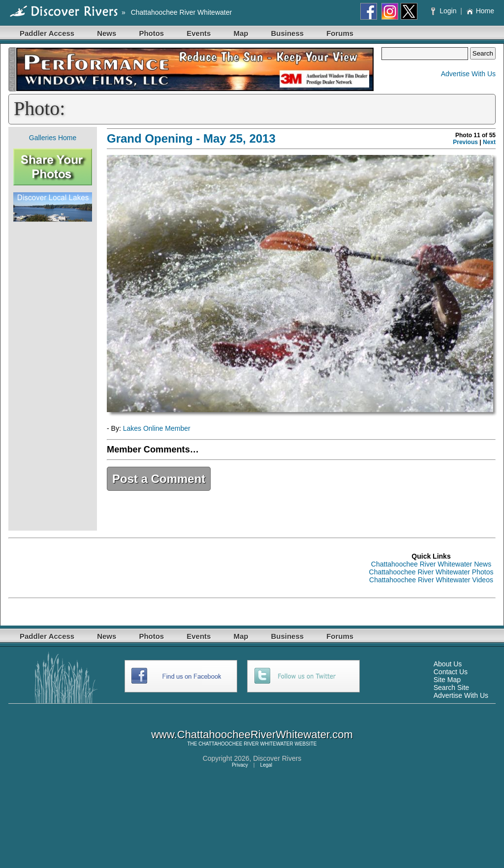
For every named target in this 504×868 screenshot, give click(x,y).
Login (445, 11)
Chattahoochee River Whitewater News (431, 564)
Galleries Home (53, 138)
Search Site (451, 688)
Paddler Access (47, 33)
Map (241, 33)
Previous (465, 142)
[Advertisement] (53, 376)
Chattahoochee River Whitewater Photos (431, 572)
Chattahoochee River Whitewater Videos (431, 580)
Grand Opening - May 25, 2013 (191, 138)
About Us (448, 664)
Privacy (240, 765)
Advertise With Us (468, 74)
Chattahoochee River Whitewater (181, 12)
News (107, 33)
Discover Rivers (277, 758)
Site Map (447, 680)
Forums (340, 33)
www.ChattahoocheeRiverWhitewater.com (252, 734)
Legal (266, 765)
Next (489, 142)
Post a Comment (159, 479)
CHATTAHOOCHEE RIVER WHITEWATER (246, 744)
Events (199, 33)
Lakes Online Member (157, 428)
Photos (151, 33)
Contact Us (451, 672)
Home (480, 11)
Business (287, 33)
